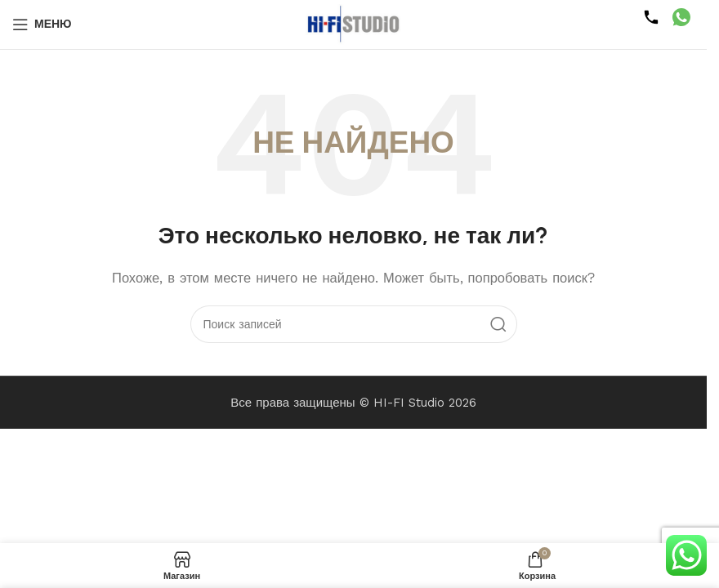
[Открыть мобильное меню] (42, 24)
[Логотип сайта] (354, 24)
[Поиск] (354, 324)
